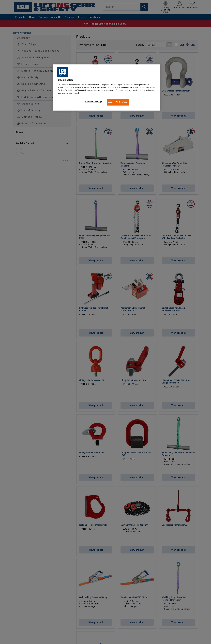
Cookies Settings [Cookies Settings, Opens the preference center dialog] (94, 102)
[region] (107, 88)
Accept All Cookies (118, 102)
